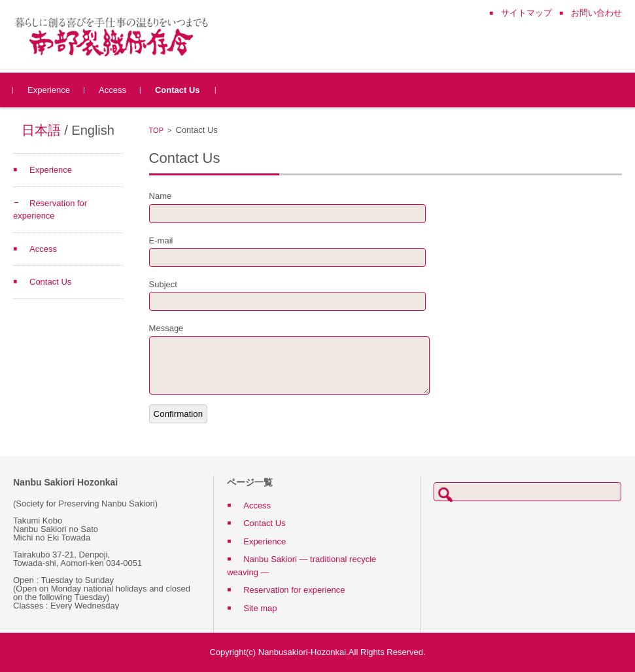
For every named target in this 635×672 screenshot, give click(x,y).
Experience (49, 90)
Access (112, 90)
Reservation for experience (294, 590)
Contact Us (178, 90)
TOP (156, 130)
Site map (260, 608)
